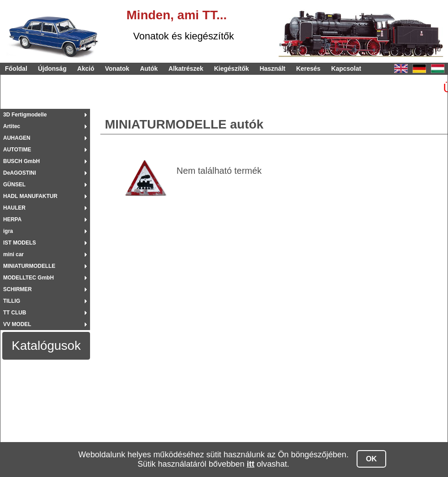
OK (372, 459)
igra (8, 231)
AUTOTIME (17, 150)
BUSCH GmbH (22, 161)
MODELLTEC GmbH (28, 278)
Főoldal (16, 69)
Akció (86, 69)
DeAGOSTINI (19, 173)
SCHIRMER (17, 289)
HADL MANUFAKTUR (30, 196)
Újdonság (52, 69)
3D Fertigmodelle (25, 115)
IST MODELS (19, 243)
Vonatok (117, 69)
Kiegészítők (232, 69)
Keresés (308, 69)
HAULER (14, 208)
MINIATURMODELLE (29, 266)
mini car (13, 254)
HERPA (12, 219)
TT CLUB (15, 313)
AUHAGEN (17, 138)
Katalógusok (46, 346)
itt (251, 464)
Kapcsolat (346, 69)
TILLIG (12, 301)
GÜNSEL (14, 185)
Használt (272, 69)
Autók (149, 69)
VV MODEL (17, 324)
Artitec (12, 126)
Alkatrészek (186, 69)
